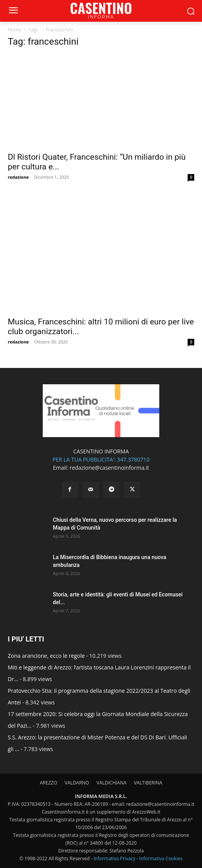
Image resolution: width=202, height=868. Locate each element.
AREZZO (48, 783)
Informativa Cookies (161, 858)
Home (14, 30)
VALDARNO (77, 783)
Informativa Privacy (114, 858)
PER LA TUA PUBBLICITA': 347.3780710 (101, 459)
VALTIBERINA (148, 783)
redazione (18, 177)
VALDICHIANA (112, 783)
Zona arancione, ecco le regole (46, 656)
